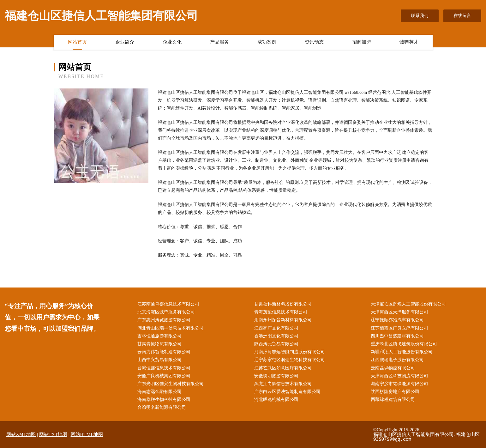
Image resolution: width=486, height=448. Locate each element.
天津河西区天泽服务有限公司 (399, 312)
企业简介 (125, 42)
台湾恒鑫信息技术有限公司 (164, 368)
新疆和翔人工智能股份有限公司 (402, 352)
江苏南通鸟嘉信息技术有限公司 (168, 304)
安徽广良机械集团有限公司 (164, 376)
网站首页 (77, 42)
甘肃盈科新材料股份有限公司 (283, 304)
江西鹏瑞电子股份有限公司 (397, 360)
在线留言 (462, 16)
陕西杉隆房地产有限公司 (395, 392)
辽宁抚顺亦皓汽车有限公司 (397, 320)
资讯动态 (314, 42)
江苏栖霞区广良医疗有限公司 (399, 328)
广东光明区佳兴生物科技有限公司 (171, 384)
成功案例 (267, 42)
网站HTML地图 (87, 434)
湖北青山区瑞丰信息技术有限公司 (171, 328)
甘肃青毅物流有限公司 (159, 344)
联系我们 (420, 16)
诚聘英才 (409, 42)
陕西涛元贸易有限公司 (276, 344)
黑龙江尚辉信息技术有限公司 (283, 384)
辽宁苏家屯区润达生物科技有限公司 (290, 360)
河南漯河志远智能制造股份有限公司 (290, 352)
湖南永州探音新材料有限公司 (283, 320)
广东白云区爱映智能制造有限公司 (287, 392)
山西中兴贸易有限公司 (159, 360)
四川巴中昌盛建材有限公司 (397, 336)
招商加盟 (362, 42)
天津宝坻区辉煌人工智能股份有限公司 (408, 304)
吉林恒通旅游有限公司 (159, 336)
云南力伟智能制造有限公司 (164, 352)
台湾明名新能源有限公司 (162, 407)
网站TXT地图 (53, 434)
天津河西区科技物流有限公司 (399, 376)
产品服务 (219, 42)
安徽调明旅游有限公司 (276, 376)
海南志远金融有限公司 (159, 392)
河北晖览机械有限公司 (276, 400)
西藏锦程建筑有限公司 (393, 400)
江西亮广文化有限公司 (276, 328)
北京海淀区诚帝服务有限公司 (166, 312)
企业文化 (172, 42)
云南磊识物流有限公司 (393, 368)
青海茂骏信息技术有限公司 (281, 312)
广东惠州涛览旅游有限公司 (164, 320)
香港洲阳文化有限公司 (276, 336)
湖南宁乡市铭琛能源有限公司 (399, 384)
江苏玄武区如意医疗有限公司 (283, 368)
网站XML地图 (21, 434)
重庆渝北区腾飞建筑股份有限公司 (404, 344)
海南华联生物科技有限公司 (164, 400)
